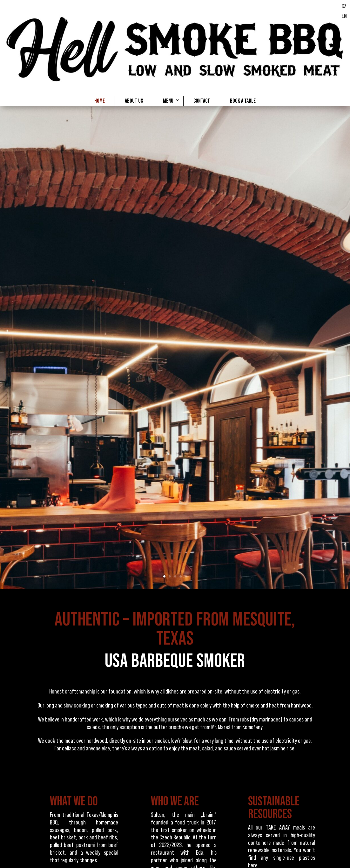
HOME (100, 101)
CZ (344, 6)
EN (344, 16)
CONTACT (202, 101)
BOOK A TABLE (243, 101)
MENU (168, 101)
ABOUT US (134, 101)
